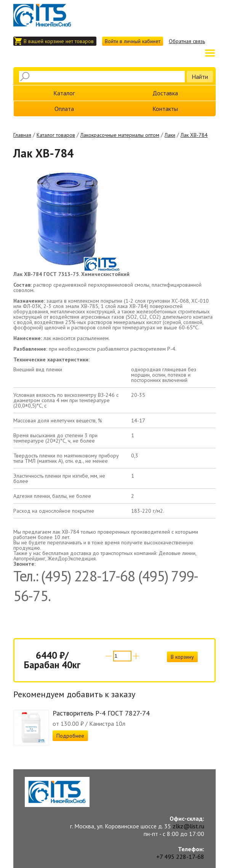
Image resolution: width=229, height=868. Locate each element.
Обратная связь (187, 41)
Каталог (64, 93)
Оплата (64, 109)
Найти (200, 77)
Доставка (165, 93)
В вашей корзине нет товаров (59, 41)
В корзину (182, 657)
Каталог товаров (56, 135)
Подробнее (70, 736)
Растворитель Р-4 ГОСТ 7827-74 (101, 713)
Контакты (165, 109)
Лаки (170, 135)
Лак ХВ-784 (194, 135)
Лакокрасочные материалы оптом (120, 135)
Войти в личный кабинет (133, 41)
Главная (22, 135)
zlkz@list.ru (188, 826)
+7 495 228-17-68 (180, 857)
